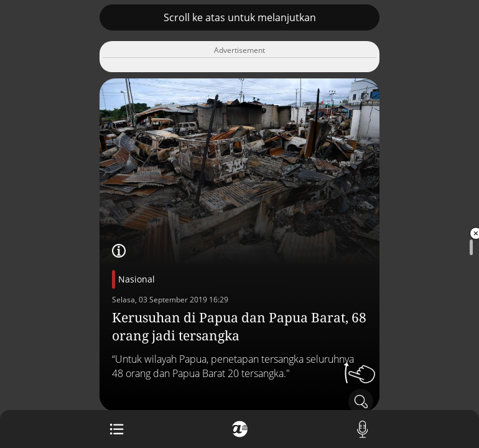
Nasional (137, 279)
